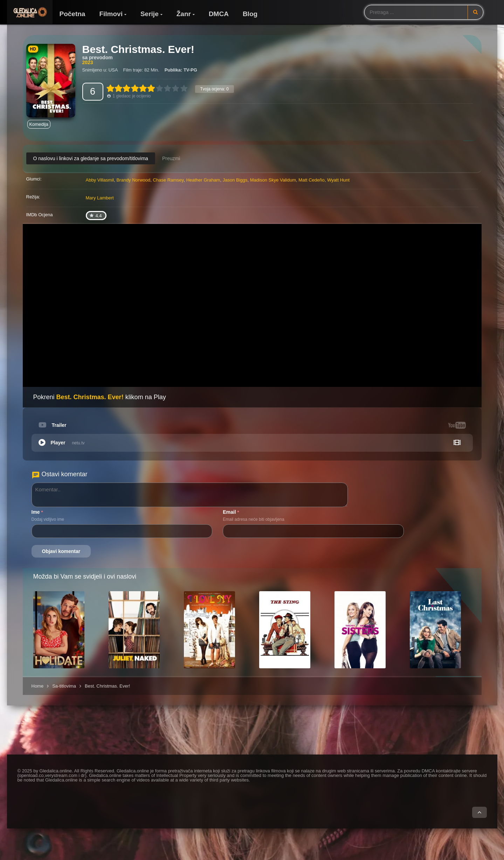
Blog (250, 14)
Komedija (39, 124)
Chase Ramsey (168, 180)
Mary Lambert (100, 198)
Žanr (184, 14)
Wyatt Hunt (338, 180)
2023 (88, 62)
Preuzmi (171, 158)
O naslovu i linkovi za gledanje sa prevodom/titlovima (91, 158)
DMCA (219, 14)
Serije (150, 14)
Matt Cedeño (311, 180)
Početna (73, 14)
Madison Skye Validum (273, 180)
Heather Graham (203, 180)
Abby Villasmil (100, 180)
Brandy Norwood (133, 180)
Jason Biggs (235, 180)
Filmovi (111, 14)
